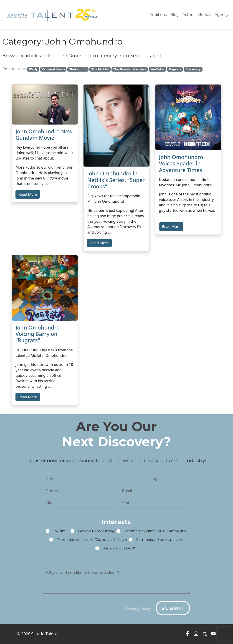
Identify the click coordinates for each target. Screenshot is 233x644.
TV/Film (59, 533)
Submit (173, 610)
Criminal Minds (53, 69)
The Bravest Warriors (129, 69)
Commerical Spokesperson (159, 542)
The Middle (100, 69)
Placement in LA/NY (119, 550)
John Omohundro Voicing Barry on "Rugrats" (38, 334)
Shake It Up (78, 69)
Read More (28, 194)
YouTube (157, 69)
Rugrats (175, 69)
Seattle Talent (44, 634)
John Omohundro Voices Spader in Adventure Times (181, 163)
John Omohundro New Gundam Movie (44, 135)
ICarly (33, 69)
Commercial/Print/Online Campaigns (155, 533)
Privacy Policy (139, 610)
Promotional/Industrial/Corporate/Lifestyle (92, 542)
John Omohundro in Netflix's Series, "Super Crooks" (116, 180)
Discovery (193, 69)
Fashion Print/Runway (96, 533)
